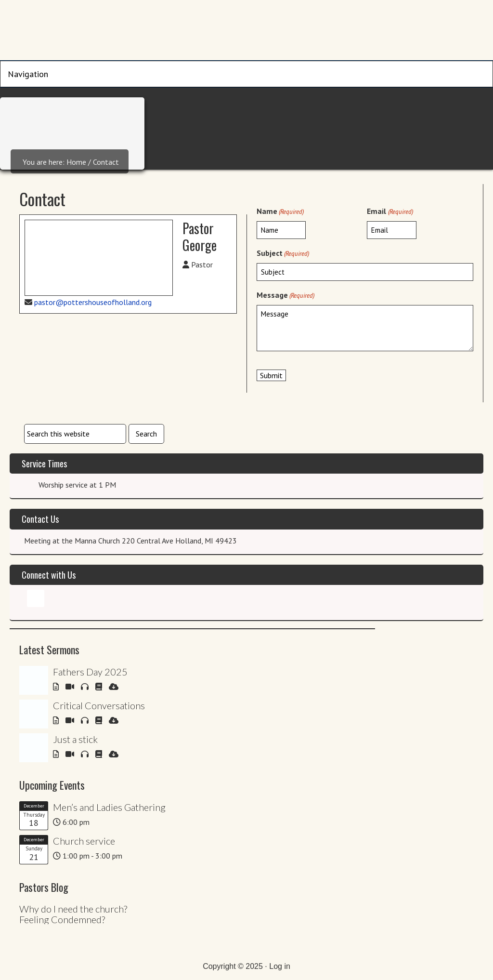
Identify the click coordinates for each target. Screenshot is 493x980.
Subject (283, 253)
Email (390, 212)
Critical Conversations (99, 705)
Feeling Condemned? (62, 919)
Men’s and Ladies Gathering (109, 807)
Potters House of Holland (247, 31)
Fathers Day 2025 (90, 672)
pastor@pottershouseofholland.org (93, 302)
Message (285, 295)
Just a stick (75, 739)
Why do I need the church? (73, 909)
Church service (84, 841)
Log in (280, 966)
